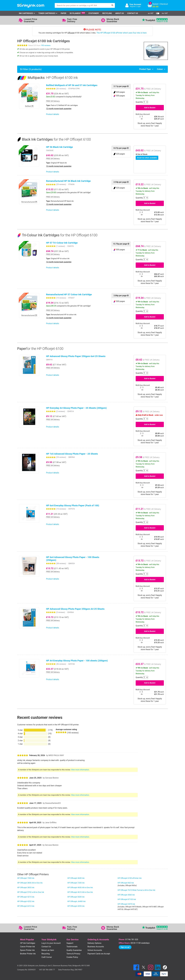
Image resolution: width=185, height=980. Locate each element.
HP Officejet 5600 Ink (76, 897)
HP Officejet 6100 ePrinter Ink (130, 878)
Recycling (107, 13)
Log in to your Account (51, 943)
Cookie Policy (72, 957)
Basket (155, 4)
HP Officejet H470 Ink (126, 904)
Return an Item (48, 950)
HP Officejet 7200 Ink (76, 883)
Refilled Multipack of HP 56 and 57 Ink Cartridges (72, 85)
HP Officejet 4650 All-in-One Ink (80, 888)
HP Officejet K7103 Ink (127, 899)
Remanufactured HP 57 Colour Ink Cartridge (69, 294)
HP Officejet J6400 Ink (76, 901)
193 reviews (46, 45)
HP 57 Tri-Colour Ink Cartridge (62, 243)
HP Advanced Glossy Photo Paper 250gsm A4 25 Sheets (75, 609)
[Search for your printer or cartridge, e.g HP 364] (82, 5)
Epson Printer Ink (27, 950)
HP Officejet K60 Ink (126, 883)
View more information (80, 770)
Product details (53, 114)
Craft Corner (47, 957)
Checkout (164, 4)
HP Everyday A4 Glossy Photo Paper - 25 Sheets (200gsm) (76, 408)
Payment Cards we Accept (99, 954)
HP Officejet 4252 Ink (26, 901)
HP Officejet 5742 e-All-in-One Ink (31, 892)
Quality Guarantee (74, 950)
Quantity (139, 102)
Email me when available (147, 158)
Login (139, 6)
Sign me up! (125, 947)
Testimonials (72, 947)
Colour (160, 69)
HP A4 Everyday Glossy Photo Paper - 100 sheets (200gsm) (77, 661)
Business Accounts (96, 947)
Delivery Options (94, 943)
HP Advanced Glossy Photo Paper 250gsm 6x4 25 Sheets (76, 356)
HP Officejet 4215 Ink (26, 897)
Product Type (145, 69)
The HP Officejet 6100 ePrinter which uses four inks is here (121, 33)
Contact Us (133, 13)
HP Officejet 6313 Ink (26, 906)
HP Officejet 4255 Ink (76, 906)
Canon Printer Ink (27, 947)
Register (133, 6)
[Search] (112, 5)
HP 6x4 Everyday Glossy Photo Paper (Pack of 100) (73, 505)
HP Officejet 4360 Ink (126, 895)
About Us (120, 13)
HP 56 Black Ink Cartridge (59, 147)
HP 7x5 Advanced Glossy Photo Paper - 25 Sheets (72, 454)
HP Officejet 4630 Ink (76, 878)
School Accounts (95, 950)
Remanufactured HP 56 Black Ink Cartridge (68, 181)
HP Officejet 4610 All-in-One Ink (80, 892)
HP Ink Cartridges (28, 943)
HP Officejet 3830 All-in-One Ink (30, 883)
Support (70, 943)
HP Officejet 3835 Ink (26, 888)
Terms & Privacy (73, 954)
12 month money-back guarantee (59, 109)
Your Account (135, 4)
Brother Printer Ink (28, 954)
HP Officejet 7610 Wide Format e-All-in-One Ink (136, 890)
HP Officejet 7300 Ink (26, 878)
